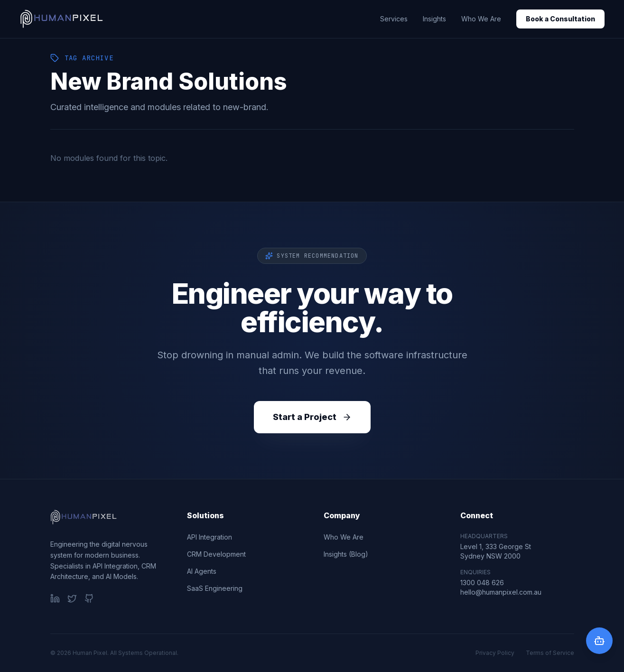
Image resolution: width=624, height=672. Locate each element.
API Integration (210, 537)
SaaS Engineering (215, 588)
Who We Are (481, 19)
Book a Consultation (560, 19)
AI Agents (202, 571)
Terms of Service (550, 653)
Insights (434, 19)
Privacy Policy (495, 653)
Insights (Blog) (346, 554)
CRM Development (216, 554)
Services (394, 19)
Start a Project (312, 417)
